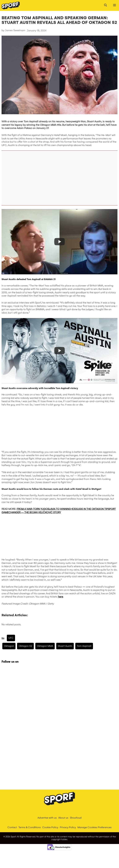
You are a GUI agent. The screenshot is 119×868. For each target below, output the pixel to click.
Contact (12, 827)
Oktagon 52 (25, 646)
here (61, 597)
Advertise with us (47, 818)
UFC (11, 638)
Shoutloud (76, 818)
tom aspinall (84, 646)
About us (63, 818)
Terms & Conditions (30, 827)
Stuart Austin (65, 646)
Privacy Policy (68, 827)
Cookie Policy (50, 827)
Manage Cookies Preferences (95, 827)
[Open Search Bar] (106, 5)
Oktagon (9, 646)
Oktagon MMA (45, 646)
